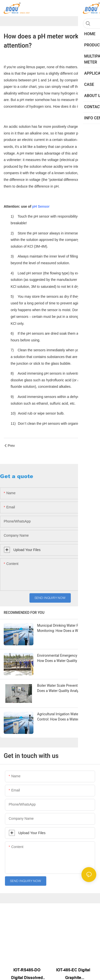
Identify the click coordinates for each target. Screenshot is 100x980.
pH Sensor (41, 206)
